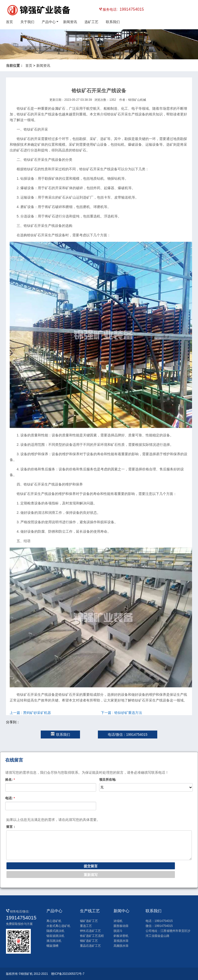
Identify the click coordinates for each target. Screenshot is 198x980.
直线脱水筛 (121, 941)
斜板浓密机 (121, 936)
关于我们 (27, 22)
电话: (10, 798)
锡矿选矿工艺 (89, 921)
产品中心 (49, 22)
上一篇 (30, 713)
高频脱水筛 (121, 946)
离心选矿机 (54, 921)
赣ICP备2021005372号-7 (68, 974)
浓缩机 (118, 921)
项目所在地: (108, 780)
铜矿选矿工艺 (89, 941)
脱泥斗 (118, 931)
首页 (9, 22)
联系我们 (113, 22)
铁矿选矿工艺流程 (92, 936)
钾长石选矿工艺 (90, 931)
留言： (11, 827)
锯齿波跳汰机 (55, 936)
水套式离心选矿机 (58, 926)
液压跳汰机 (54, 941)
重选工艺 (86, 926)
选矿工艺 (91, 22)
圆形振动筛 (121, 926)
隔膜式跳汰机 (55, 931)
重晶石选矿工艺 (90, 946)
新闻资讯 (70, 22)
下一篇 (121, 713)
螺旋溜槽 (52, 946)
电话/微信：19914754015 (128, 735)
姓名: (10, 780)
